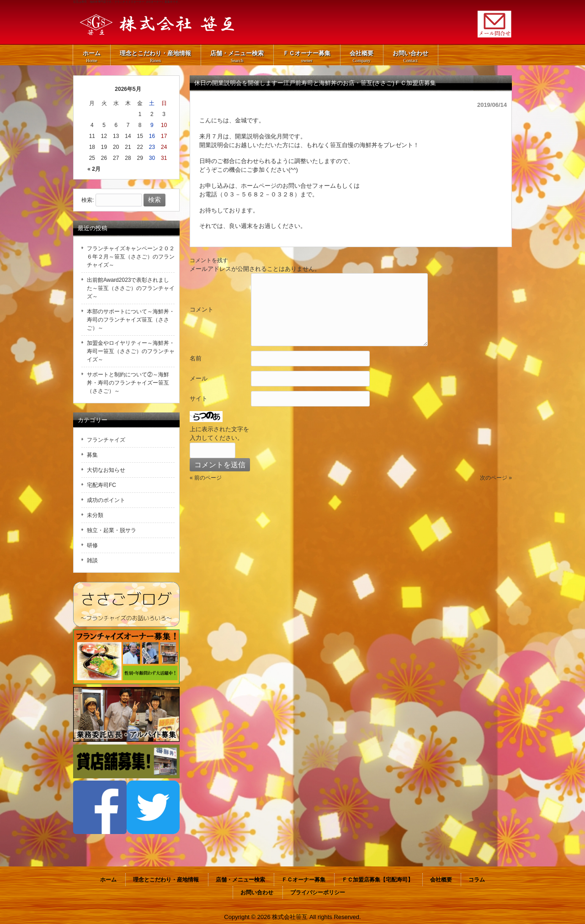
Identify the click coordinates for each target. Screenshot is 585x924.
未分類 (95, 515)
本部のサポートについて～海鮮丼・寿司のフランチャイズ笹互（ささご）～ (131, 320)
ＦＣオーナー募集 (303, 880)
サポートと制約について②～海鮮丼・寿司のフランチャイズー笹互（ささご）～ (128, 383)
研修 (92, 545)
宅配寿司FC (101, 485)
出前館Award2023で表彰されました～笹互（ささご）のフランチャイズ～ (131, 288)
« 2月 (94, 169)
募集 (92, 455)
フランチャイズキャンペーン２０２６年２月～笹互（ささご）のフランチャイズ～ (131, 257)
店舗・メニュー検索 (240, 880)
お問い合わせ (257, 892)
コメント (202, 309)
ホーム (108, 880)
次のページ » (496, 478)
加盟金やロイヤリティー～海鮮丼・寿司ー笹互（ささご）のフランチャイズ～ (131, 351)
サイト (199, 399)
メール (199, 378)
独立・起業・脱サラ (112, 530)
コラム (477, 880)
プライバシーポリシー (318, 892)
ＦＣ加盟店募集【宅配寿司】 (378, 880)
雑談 (92, 560)
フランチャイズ (106, 440)
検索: (88, 200)
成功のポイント (106, 500)
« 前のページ (206, 478)
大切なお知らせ (106, 470)
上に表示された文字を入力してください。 (219, 434)
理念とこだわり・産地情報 (166, 880)
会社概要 (441, 880)
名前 (196, 358)
